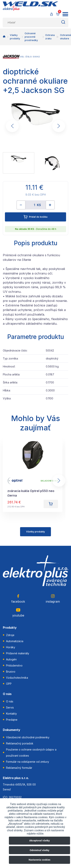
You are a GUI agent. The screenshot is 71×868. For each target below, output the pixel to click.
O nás (10, 701)
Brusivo (11, 672)
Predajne (12, 720)
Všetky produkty (15, 37)
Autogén (11, 659)
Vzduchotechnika (17, 678)
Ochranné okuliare (66, 37)
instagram (53, 599)
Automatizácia (15, 641)
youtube (18, 612)
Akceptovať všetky (40, 841)
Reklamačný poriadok (20, 743)
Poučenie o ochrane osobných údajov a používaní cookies (31, 753)
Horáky (11, 647)
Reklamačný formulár (19, 768)
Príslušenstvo (14, 665)
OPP (9, 684)
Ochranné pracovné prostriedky (31, 37)
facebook (18, 599)
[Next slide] (59, 126)
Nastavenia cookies (39, 860)
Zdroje (10, 635)
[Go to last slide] (12, 126)
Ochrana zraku (50, 37)
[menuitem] (19, 163)
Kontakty (11, 714)
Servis (10, 707)
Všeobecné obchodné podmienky (28, 737)
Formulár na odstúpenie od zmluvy (28, 762)
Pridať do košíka (35, 217)
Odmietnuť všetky (39, 850)
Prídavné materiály (18, 653)
